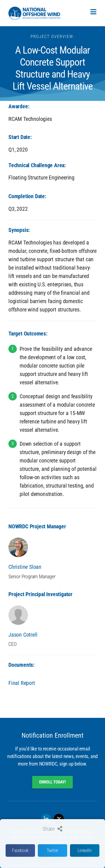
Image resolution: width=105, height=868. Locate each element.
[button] (20, 855)
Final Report (22, 683)
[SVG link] (34, 13)
